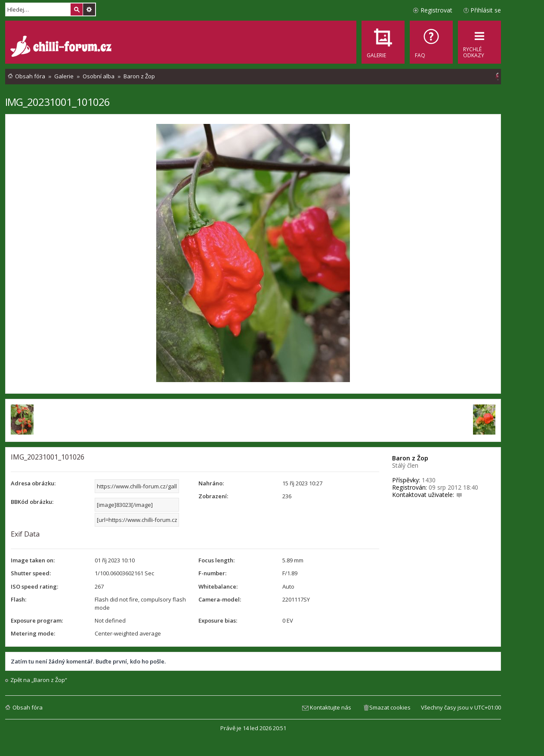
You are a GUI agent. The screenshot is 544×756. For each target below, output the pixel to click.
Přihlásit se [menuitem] (486, 10)
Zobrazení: (213, 496)
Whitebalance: (218, 586)
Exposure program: (37, 620)
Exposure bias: (218, 620)
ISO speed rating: (34, 586)
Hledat (77, 9)
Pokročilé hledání (89, 9)
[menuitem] (431, 42)
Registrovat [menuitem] (436, 10)
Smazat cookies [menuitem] (390, 707)
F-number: (212, 573)
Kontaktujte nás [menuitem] (331, 707)
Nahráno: (211, 483)
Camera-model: (220, 599)
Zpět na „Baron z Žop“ (39, 680)
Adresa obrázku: (33, 483)
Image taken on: (33, 560)
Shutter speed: (31, 573)
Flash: (19, 599)
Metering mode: (33, 633)
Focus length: (216, 560)
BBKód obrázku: (32, 502)
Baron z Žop (410, 458)
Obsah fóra (28, 707)
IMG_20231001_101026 (57, 102)
